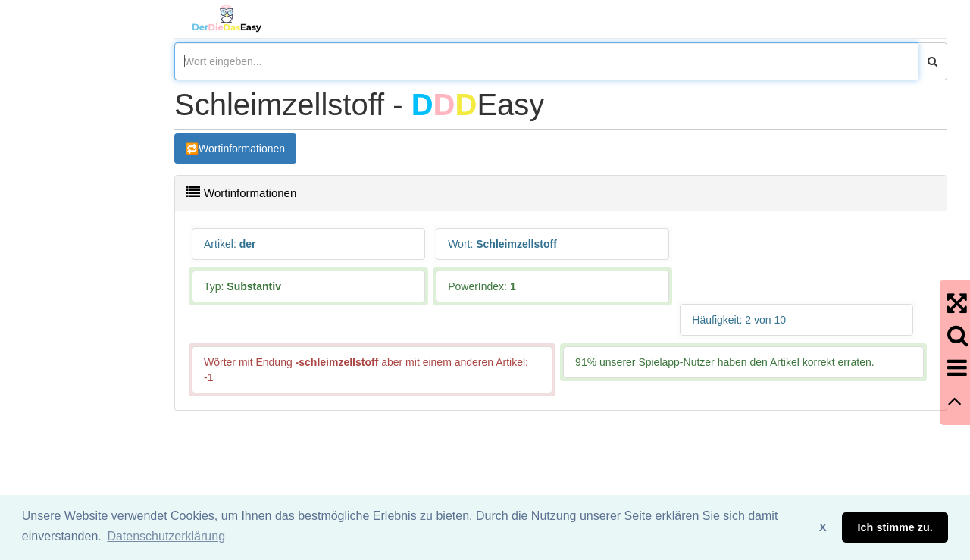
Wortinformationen (242, 149)
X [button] (823, 527)
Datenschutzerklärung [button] (166, 536)
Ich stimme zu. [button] (895, 527)
